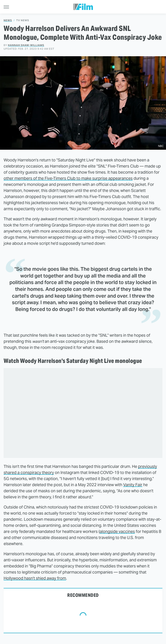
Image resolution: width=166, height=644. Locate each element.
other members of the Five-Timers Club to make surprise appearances (68, 178)
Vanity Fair (133, 485)
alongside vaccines (117, 531)
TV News (23, 20)
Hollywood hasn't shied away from (35, 578)
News (8, 20)
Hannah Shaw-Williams (26, 45)
